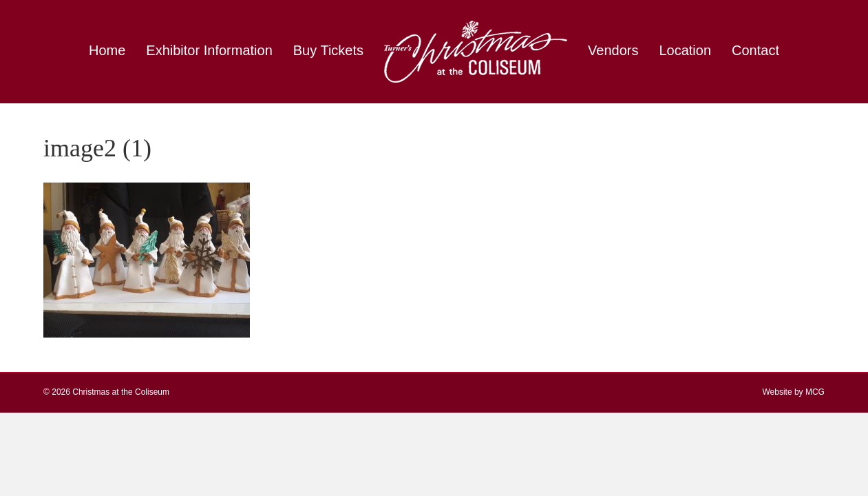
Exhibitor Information (209, 50)
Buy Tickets (328, 50)
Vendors (613, 50)
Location (685, 50)
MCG (815, 392)
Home (107, 50)
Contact (755, 50)
